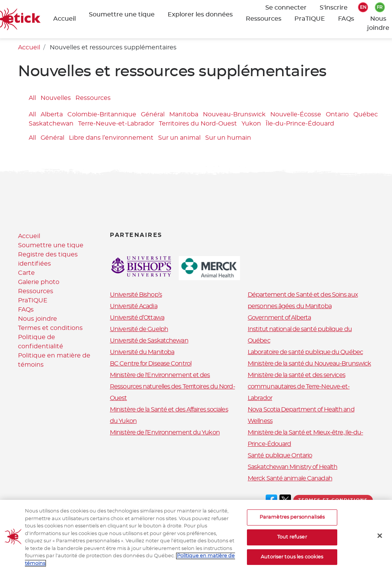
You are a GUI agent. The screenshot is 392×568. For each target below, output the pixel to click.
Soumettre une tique (122, 15)
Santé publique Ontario (280, 455)
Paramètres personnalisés (292, 524)
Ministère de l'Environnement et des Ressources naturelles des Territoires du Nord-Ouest (172, 387)
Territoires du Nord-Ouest (198, 124)
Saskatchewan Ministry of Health (292, 467)
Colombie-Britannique (102, 115)
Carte (26, 273)
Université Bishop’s (136, 295)
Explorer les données (200, 15)
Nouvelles (56, 98)
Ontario (337, 115)
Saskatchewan (51, 124)
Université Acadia (134, 306)
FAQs (346, 19)
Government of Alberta (279, 318)
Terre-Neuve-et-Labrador (116, 124)
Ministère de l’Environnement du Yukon (165, 433)
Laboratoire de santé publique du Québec (305, 352)
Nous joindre (38, 319)
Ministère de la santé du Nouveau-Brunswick (309, 364)
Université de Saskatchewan (149, 341)
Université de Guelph (139, 329)
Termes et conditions (50, 328)
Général (153, 115)
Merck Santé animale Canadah (290, 478)
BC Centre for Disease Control (151, 364)
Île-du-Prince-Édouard (300, 124)
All (32, 98)
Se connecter (286, 8)
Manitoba (184, 115)
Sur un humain (228, 138)
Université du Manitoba (142, 352)
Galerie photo (39, 282)
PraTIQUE (310, 19)
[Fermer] (380, 542)
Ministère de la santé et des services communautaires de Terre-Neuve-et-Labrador (299, 387)
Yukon (251, 124)
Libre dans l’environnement (111, 138)
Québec (366, 115)
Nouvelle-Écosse (296, 115)
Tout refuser (292, 544)
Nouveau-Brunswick (234, 115)
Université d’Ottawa (137, 318)
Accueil (65, 19)
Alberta (52, 115)
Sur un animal (179, 138)
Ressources (264, 19)
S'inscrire (334, 8)
